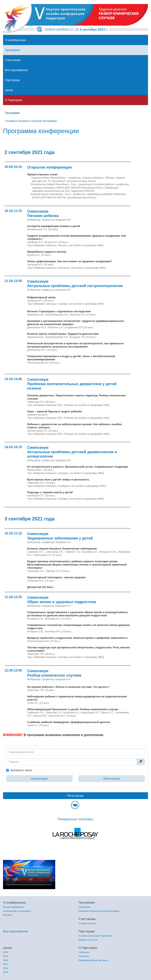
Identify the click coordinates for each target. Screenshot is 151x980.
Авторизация (39, 779)
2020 (5, 952)
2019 (5, 956)
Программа (12, 50)
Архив (9, 90)
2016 (5, 968)
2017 (5, 964)
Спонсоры (84, 952)
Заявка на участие (88, 940)
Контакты (8, 915)
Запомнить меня (21, 770)
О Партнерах (14, 100)
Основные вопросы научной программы (31, 121)
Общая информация (14, 907)
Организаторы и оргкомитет (17, 911)
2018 (5, 960)
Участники (84, 956)
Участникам (13, 60)
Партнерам (12, 80)
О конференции (15, 40)
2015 (5, 972)
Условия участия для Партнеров (95, 936)
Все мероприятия (16, 70)
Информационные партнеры (93, 960)
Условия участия (87, 923)
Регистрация (112, 779)
